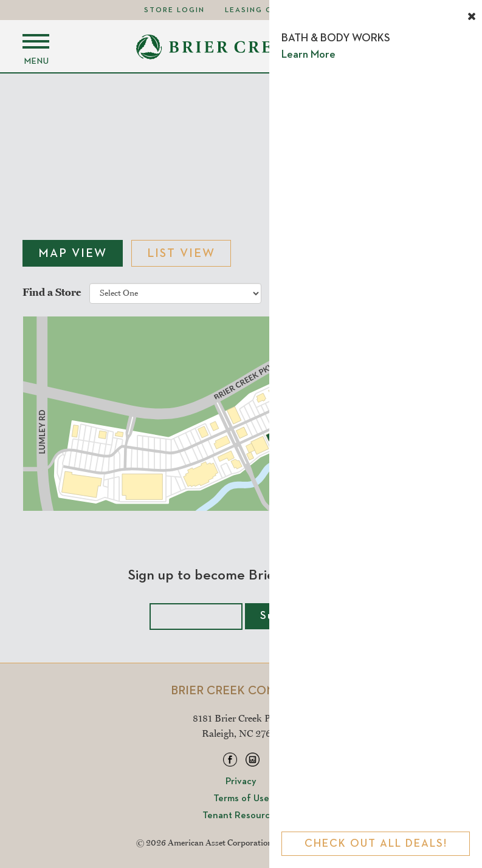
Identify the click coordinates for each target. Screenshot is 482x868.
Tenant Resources (241, 816)
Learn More (308, 55)
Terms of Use (241, 799)
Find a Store (52, 292)
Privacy (241, 782)
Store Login (174, 10)
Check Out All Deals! (376, 844)
